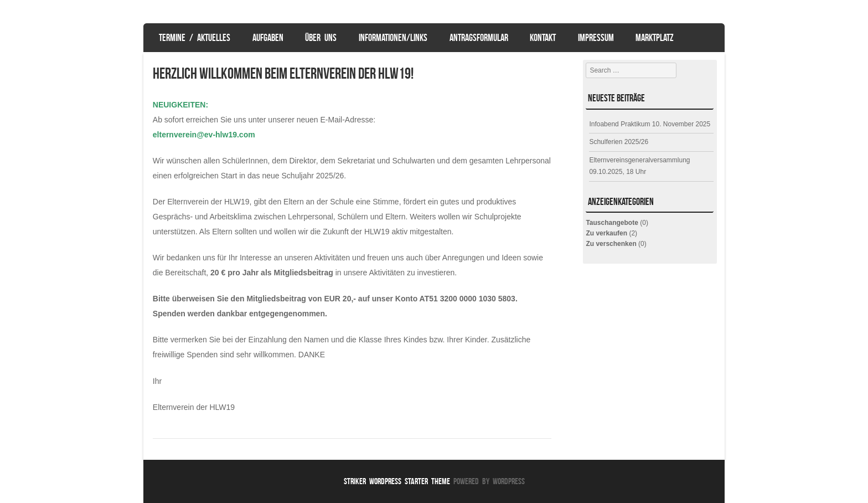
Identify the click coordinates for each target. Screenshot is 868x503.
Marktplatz (655, 38)
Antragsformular (479, 38)
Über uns (321, 38)
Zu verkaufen (606, 233)
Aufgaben (268, 38)
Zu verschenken (611, 244)
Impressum (596, 38)
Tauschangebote (612, 223)
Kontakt (543, 38)
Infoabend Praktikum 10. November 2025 (650, 124)
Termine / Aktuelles (195, 38)
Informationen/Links (393, 38)
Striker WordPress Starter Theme (397, 481)
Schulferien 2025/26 (619, 142)
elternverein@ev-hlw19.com (204, 135)
